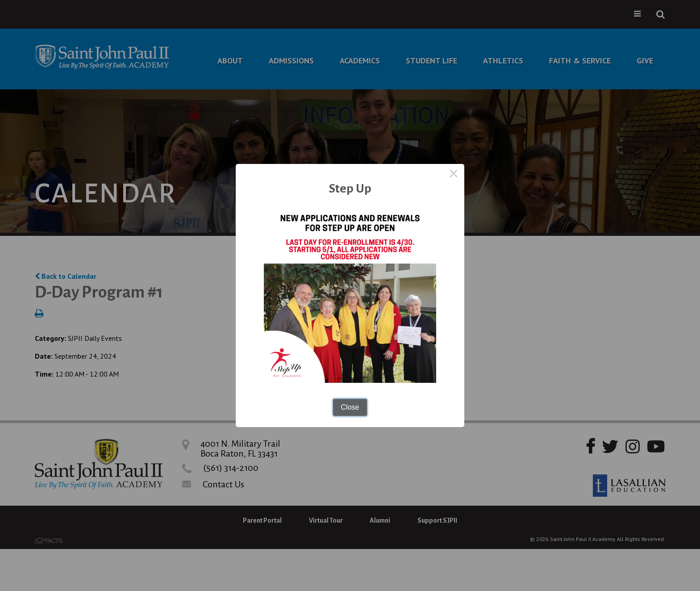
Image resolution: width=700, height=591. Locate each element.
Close (350, 407)
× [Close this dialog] (454, 175)
